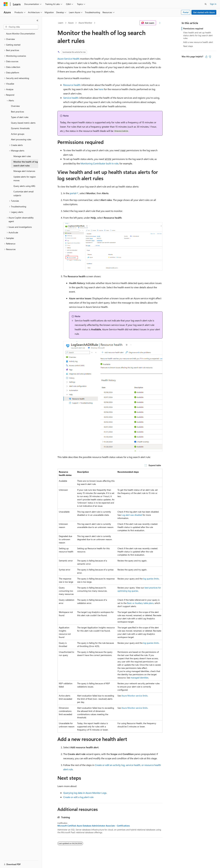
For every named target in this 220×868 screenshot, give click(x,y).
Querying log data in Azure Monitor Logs (85, 793)
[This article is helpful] (206, 57)
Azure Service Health (68, 59)
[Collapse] (37, 20)
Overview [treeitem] (15, 106)
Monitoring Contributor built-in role (99, 163)
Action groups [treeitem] (18, 134)
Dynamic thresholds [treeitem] (20, 128)
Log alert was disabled (132, 515)
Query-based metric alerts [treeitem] (23, 123)
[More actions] (160, 23)
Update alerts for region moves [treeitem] (25, 179)
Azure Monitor (85, 23)
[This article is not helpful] (210, 57)
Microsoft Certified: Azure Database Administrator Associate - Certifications (94, 826)
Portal (186, 12)
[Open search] (206, 4)
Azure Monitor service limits (135, 696)
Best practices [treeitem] (17, 112)
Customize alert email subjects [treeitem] (23, 193)
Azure (71, 23)
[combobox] (21, 27)
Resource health (72, 85)
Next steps (188, 46)
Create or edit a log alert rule (78, 797)
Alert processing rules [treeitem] (21, 139)
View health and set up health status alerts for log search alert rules (198, 35)
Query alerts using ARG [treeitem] (24, 186)
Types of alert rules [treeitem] (20, 117)
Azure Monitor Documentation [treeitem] (21, 34)
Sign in (213, 4)
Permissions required (193, 28)
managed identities (139, 678)
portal (73, 193)
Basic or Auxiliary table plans (140, 603)
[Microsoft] (6, 4)
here (101, 89)
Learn (61, 23)
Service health (71, 98)
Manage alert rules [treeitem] (22, 156)
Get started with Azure (204, 12)
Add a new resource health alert (198, 42)
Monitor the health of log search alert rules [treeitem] (26, 164)
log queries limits (151, 579)
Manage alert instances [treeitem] (24, 171)
